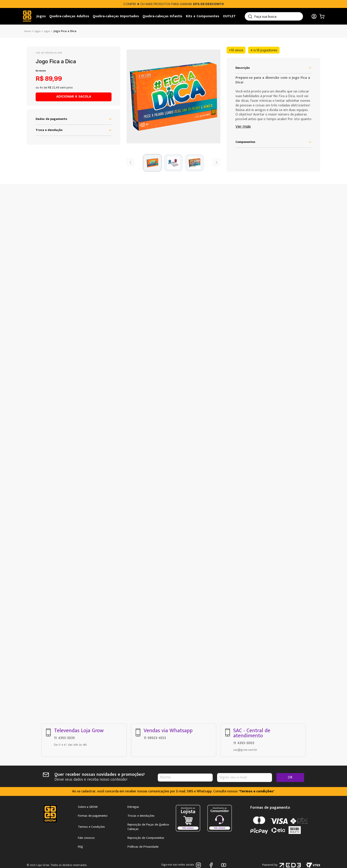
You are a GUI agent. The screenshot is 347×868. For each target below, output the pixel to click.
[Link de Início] (28, 31)
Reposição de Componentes (146, 838)
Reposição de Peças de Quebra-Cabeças (148, 827)
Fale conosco (86, 838)
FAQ (80, 847)
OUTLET (229, 16)
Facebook (211, 865)
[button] (173, 96)
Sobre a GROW (88, 807)
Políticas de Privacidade (143, 847)
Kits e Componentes (203, 16)
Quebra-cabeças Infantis (162, 16)
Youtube (224, 865)
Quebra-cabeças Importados (116, 16)
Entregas (133, 807)
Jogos (41, 16)
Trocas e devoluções (141, 816)
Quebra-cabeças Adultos (69, 16)
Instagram (198, 865)
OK (290, 777)
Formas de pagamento (93, 816)
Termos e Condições (91, 827)
